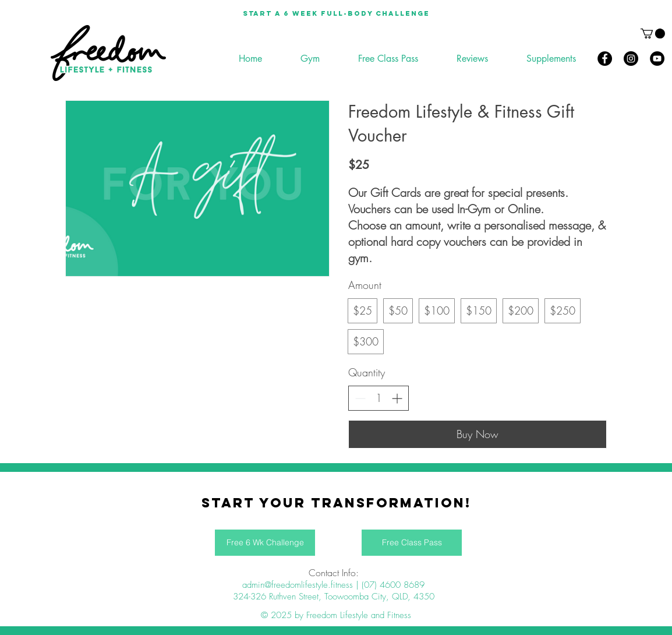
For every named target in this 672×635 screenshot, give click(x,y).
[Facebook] (605, 59)
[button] (653, 33)
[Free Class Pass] (412, 543)
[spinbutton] (379, 398)
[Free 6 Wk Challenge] (265, 543)
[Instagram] (631, 59)
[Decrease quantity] (360, 398)
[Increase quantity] (397, 398)
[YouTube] (657, 59)
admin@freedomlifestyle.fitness (298, 585)
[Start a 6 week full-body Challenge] (336, 13)
